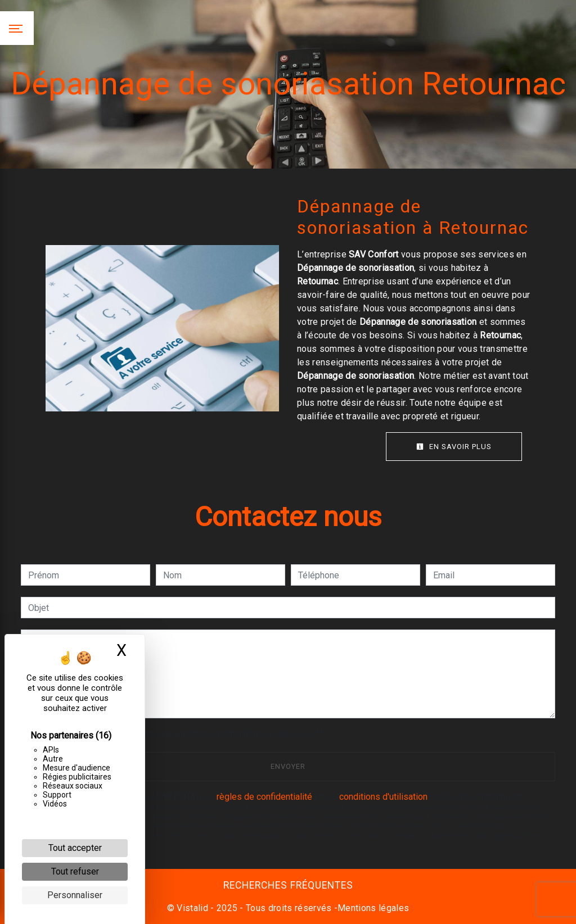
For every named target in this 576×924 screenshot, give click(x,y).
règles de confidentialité (264, 797)
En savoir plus (454, 447)
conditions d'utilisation (383, 797)
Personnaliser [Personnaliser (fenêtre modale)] (75, 895)
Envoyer (288, 766)
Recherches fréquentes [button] (288, 885)
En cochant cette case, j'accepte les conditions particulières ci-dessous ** (178, 734)
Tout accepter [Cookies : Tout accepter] (75, 848)
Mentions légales (373, 908)
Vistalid (192, 908)
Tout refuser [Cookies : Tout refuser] (75, 871)
